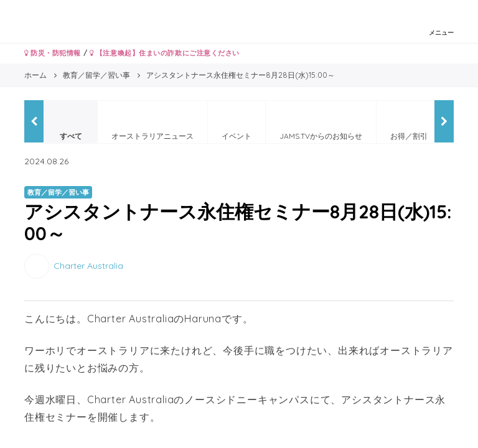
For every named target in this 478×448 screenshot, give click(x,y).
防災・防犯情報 (53, 53)
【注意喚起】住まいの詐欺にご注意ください (165, 53)
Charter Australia (88, 266)
